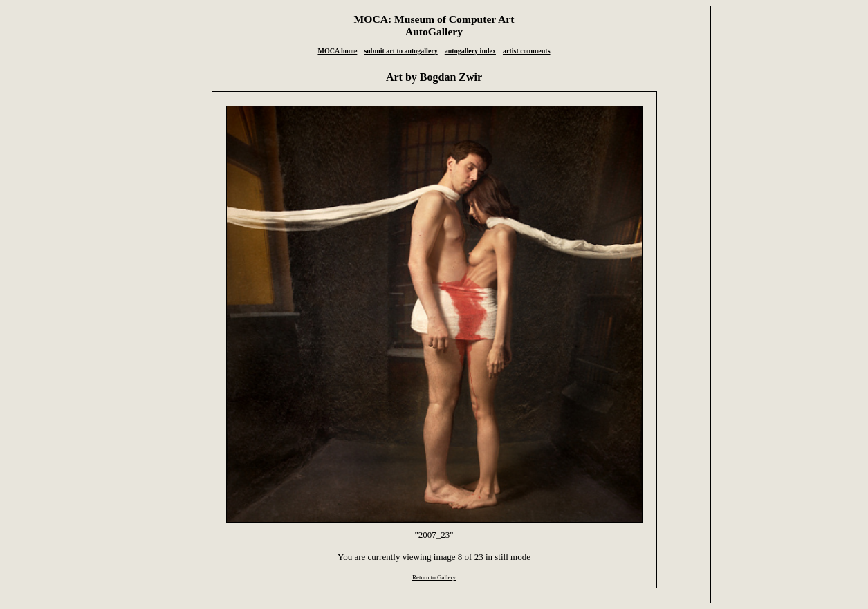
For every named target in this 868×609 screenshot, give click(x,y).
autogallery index (470, 51)
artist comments (527, 51)
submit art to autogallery (400, 51)
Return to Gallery (434, 577)
